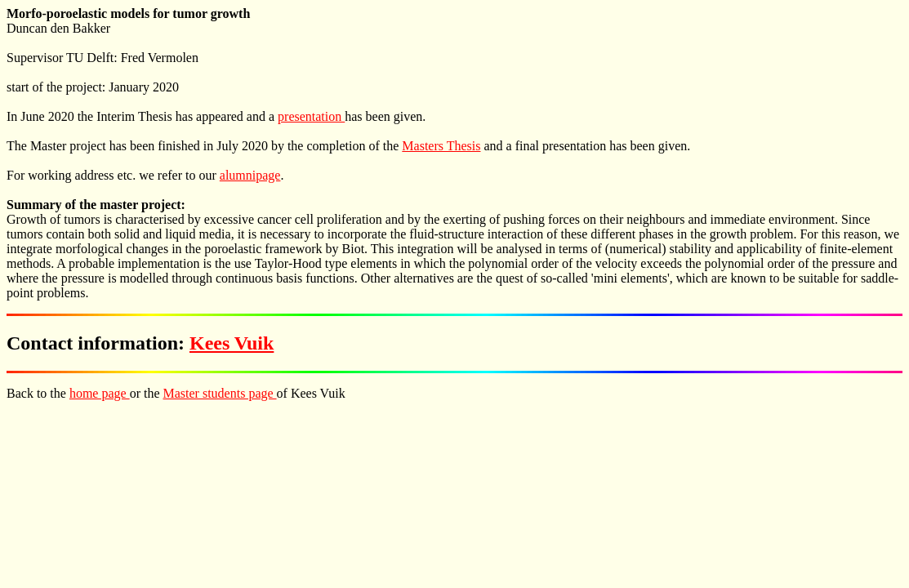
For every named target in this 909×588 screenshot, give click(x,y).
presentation (311, 116)
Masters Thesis (441, 146)
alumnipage (250, 175)
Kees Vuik (232, 343)
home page (100, 393)
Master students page (220, 393)
